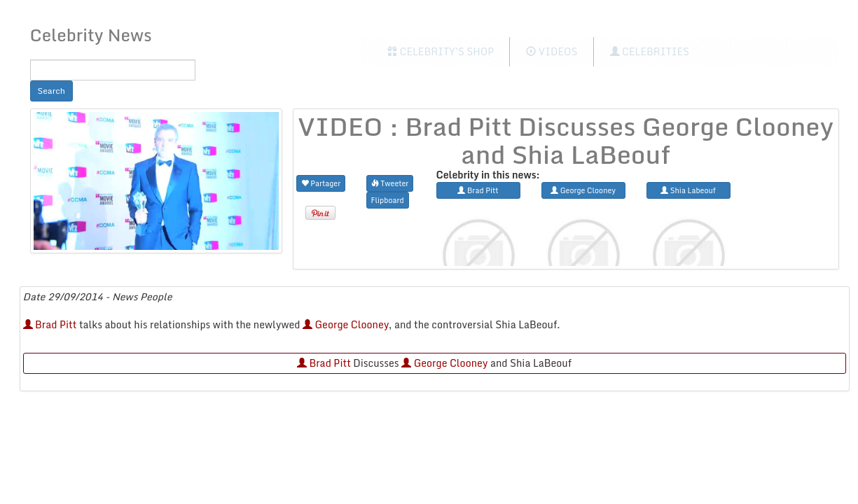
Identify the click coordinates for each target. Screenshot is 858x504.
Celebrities (650, 51)
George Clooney (346, 324)
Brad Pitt (50, 324)
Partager (321, 183)
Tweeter (390, 183)
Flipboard (388, 200)
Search (52, 91)
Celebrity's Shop (441, 51)
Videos (552, 51)
